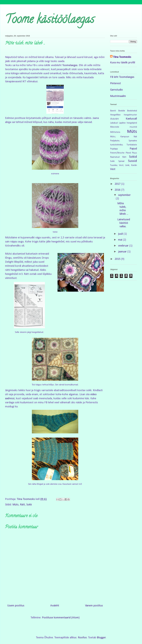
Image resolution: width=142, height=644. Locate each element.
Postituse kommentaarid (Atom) (61, 618)
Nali (135, 137)
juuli (121, 234)
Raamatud (115, 157)
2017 (118, 184)
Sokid (133, 157)
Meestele (115, 127)
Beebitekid (132, 111)
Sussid (133, 161)
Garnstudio (116, 90)
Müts (16, 505)
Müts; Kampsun (120, 137)
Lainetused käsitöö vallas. (124, 223)
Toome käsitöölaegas (50, 20)
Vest (113, 169)
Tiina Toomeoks (122, 57)
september (124, 195)
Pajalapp (114, 149)
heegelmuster (130, 115)
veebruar (124, 246)
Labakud (114, 123)
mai (120, 240)
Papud (133, 149)
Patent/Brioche (117, 153)
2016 (118, 190)
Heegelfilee (115, 115)
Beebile (122, 111)
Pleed (128, 153)
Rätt (22, 505)
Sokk (29, 505)
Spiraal (121, 161)
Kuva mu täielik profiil (123, 63)
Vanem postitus (94, 606)
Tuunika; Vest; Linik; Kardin (124, 165)
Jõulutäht (114, 119)
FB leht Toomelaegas (122, 77)
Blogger (101, 638)
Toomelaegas (70, 65)
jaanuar (123, 252)
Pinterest (115, 83)
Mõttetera (115, 132)
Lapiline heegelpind (128, 123)
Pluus (134, 153)
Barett (113, 111)
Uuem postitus (16, 606)
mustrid (133, 127)
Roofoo (82, 638)
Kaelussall (131, 119)
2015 (118, 259)
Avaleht (55, 606)
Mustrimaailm (118, 96)
